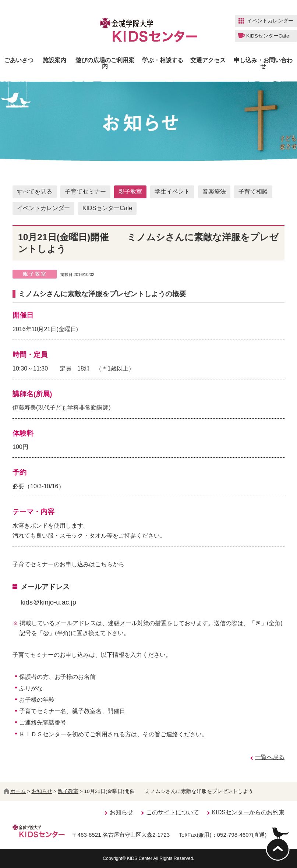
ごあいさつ (19, 60)
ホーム (15, 791)
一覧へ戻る (270, 757)
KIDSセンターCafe (107, 208)
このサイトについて (173, 812)
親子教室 (130, 192)
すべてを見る (35, 192)
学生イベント (172, 192)
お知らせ (42, 791)
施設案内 (54, 60)
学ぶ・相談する (163, 60)
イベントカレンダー (43, 208)
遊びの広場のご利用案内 (105, 63)
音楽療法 (214, 192)
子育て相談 (253, 192)
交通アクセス (208, 60)
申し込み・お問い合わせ (263, 63)
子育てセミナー (85, 192)
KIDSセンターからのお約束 (248, 812)
